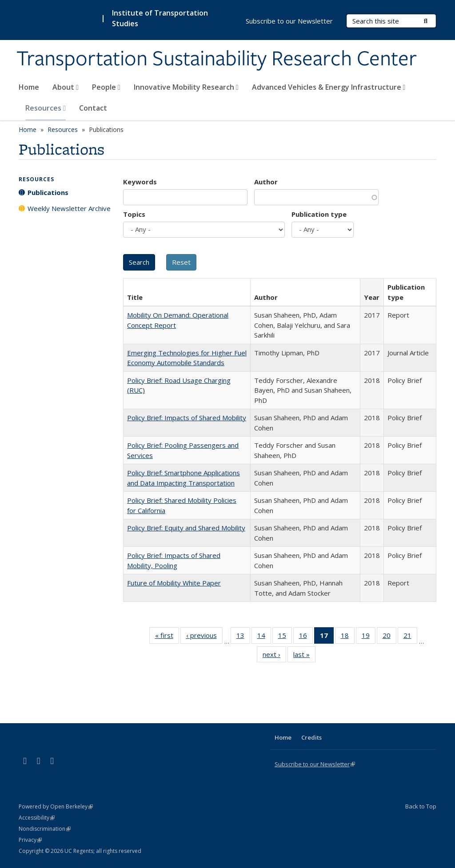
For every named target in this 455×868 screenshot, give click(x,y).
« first (167, 637)
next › (274, 656)
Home (29, 87)
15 (285, 637)
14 (264, 637)
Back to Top (421, 806)
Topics (134, 214)
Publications (48, 192)
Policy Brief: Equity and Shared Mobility (186, 528)
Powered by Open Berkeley (56, 806)
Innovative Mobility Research (186, 87)
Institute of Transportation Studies (160, 18)
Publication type (319, 214)
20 (389, 637)
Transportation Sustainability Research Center (217, 59)
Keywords (140, 182)
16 (306, 637)
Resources (46, 108)
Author (266, 182)
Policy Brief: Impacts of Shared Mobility (187, 418)
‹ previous (204, 637)
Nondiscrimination (45, 829)
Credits (311, 737)
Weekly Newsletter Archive (69, 208)
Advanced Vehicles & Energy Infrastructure (329, 87)
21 (410, 637)
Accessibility (37, 818)
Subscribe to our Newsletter (289, 21)
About (66, 87)
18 (348, 637)
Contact (93, 108)
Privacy (30, 840)
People (106, 87)
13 (243, 637)
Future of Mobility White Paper (174, 583)
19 (369, 637)
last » (304, 656)
